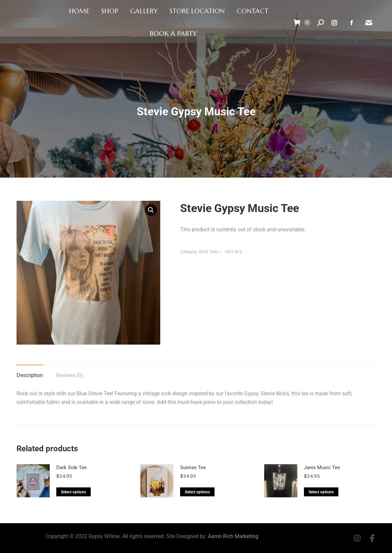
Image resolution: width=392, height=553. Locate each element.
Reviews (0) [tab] (70, 375)
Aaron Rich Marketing (233, 536)
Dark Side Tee (72, 468)
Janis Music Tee (322, 468)
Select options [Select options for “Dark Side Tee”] (73, 492)
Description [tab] (30, 375)
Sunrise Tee (193, 468)
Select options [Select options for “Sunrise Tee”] (197, 492)
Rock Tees (209, 252)
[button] (151, 210)
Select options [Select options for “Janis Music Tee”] (321, 492)
